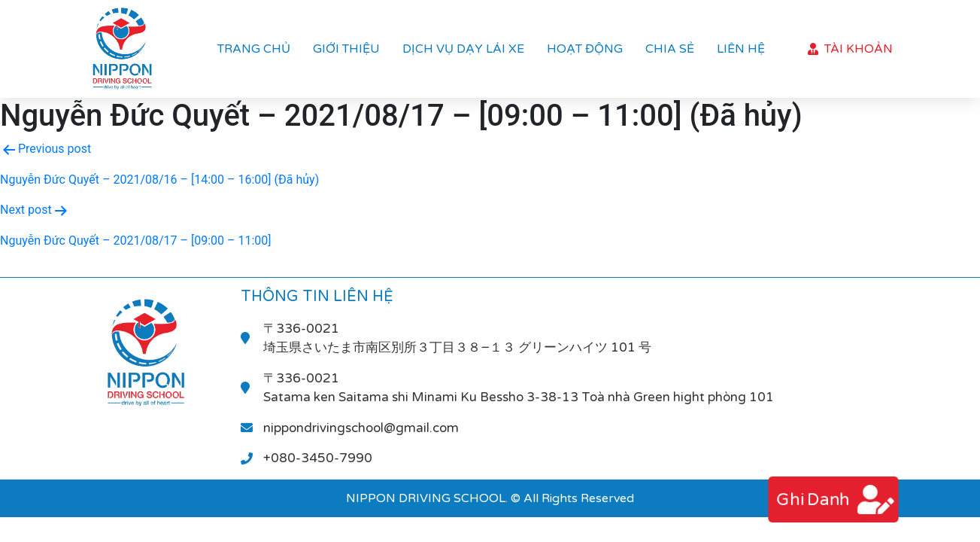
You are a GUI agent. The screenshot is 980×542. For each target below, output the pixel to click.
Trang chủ (254, 49)
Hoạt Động (585, 49)
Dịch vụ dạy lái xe (463, 49)
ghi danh (811, 499)
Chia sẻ (670, 49)
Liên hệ (741, 49)
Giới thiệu (346, 49)
